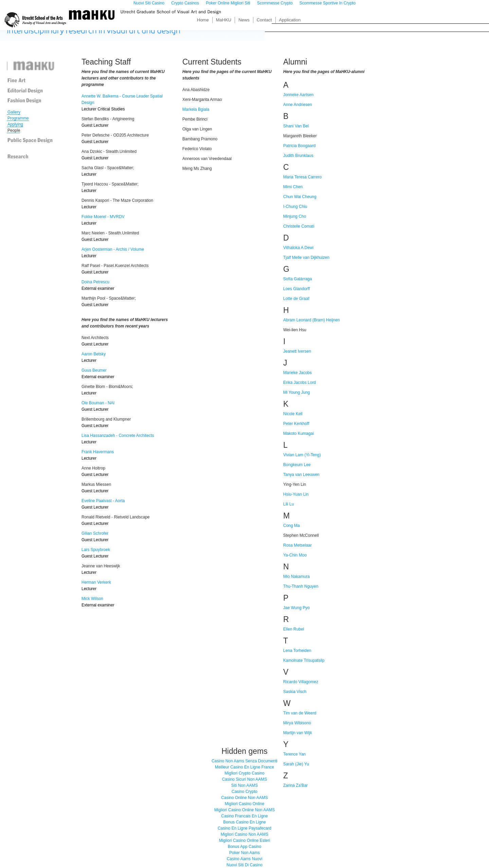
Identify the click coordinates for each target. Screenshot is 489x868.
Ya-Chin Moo (295, 555)
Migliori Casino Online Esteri (245, 840)
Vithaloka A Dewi (298, 248)
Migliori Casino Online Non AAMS (245, 810)
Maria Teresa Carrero (302, 177)
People (14, 130)
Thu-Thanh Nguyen (301, 586)
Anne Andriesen (298, 105)
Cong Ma (292, 526)
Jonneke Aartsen (298, 95)
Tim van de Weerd (300, 713)
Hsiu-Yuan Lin (296, 494)
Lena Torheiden (297, 651)
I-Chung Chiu (295, 207)
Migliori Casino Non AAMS (245, 834)
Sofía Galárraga (298, 279)
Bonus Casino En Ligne (244, 822)
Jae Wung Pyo (296, 608)
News (244, 20)
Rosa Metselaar (297, 545)
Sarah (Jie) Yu (296, 764)
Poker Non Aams (244, 853)
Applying (15, 124)
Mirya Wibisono (297, 723)
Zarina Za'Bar (295, 785)
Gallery (14, 112)
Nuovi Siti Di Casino (244, 865)
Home (203, 20)
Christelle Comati (299, 226)
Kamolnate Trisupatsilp (304, 660)
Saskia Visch (295, 692)
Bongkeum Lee (297, 465)
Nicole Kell (293, 414)
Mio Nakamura (296, 577)
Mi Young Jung (297, 392)
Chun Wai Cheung (300, 197)
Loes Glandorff (297, 289)
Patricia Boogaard (299, 146)
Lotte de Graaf (296, 299)
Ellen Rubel (294, 629)
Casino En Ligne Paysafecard (244, 828)
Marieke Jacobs (297, 373)
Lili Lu (288, 504)
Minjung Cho (295, 216)
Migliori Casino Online (245, 804)
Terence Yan (294, 754)
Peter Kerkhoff (296, 424)
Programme (18, 118)
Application (290, 20)
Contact (264, 20)
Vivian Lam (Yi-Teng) (302, 455)
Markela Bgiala (196, 109)
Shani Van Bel (296, 126)
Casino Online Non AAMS (244, 798)
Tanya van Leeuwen (301, 475)
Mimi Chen (293, 187)
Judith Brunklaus (298, 156)
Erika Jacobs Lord (300, 383)
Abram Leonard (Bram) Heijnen (312, 320)
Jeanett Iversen (297, 351)
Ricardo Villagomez (301, 682)
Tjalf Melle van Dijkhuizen (306, 258)
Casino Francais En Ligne (244, 816)
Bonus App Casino (245, 847)
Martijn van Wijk (298, 733)
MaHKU (224, 20)
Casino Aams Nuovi (245, 859)
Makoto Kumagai (298, 433)
